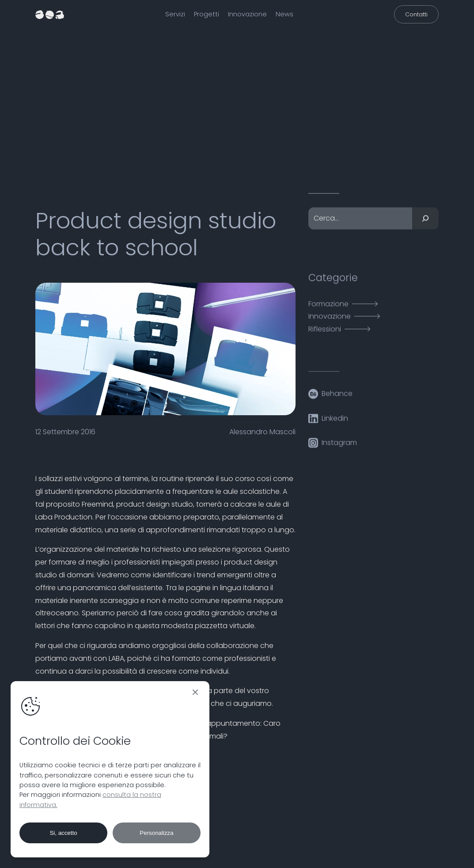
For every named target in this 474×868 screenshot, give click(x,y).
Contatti (416, 14)
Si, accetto (63, 833)
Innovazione (330, 319)
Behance (337, 396)
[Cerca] (425, 221)
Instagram (339, 445)
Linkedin (335, 421)
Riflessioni (325, 332)
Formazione (328, 307)
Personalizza (156, 833)
